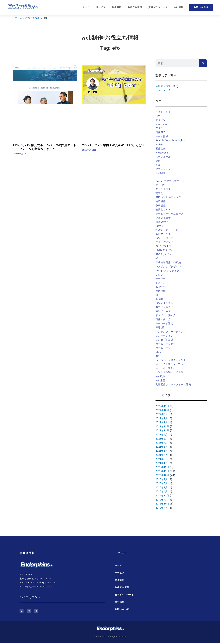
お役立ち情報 (135, 7)
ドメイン (161, 283)
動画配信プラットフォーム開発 (174, 384)
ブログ (160, 275)
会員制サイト (164, 210)
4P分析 (160, 145)
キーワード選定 (165, 323)
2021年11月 (163, 430)
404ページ (162, 287)
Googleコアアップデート (171, 181)
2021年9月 (162, 434)
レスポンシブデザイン (169, 267)
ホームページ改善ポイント (172, 360)
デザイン (161, 120)
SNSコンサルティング (169, 197)
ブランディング (165, 242)
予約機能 (161, 206)
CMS (158, 352)
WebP (159, 128)
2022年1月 (162, 422)
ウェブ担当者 (164, 218)
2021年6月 (162, 447)
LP (157, 177)
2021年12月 (163, 426)
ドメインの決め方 (166, 315)
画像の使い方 (164, 319)
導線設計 (161, 327)
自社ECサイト (164, 222)
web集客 (161, 380)
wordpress (162, 153)
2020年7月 (162, 487)
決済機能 (161, 201)
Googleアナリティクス (169, 271)
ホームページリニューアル (172, 214)
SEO (158, 295)
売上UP (160, 185)
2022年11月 (163, 406)
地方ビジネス (164, 307)
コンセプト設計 (165, 340)
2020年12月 (163, 467)
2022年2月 (162, 418)
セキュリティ (164, 169)
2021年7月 (162, 443)
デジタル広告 (164, 189)
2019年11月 (163, 496)
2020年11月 (163, 471)
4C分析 (160, 299)
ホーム (86, 7)
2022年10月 (163, 410)
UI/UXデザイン (165, 250)
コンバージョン (165, 336)
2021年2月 (162, 459)
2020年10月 (163, 475)
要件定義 (161, 148)
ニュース (161, 90)
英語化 (160, 193)
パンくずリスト (165, 303)
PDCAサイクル (164, 254)
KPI (158, 356)
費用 (158, 161)
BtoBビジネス (164, 246)
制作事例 (117, 7)
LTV (158, 116)
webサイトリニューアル (170, 364)
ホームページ (164, 348)
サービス (101, 7)
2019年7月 (162, 500)
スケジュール (164, 157)
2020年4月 (162, 491)
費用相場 (161, 291)
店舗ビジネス (164, 311)
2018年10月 (163, 504)
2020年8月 (162, 483)
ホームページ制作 (166, 344)
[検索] (203, 63)
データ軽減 (162, 136)
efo (158, 258)
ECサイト (161, 226)
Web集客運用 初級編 (169, 262)
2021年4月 (162, 455)
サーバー (161, 279)
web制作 (161, 173)
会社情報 (179, 7)
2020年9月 (162, 479)
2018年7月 (162, 508)
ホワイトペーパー (166, 238)
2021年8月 (162, 439)
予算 (158, 165)
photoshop (162, 124)
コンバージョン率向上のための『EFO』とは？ (113, 145)
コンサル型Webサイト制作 (172, 372)
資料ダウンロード (158, 7)
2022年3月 (162, 414)
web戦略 (161, 376)
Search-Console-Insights (171, 140)
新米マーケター (165, 234)
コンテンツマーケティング (172, 332)
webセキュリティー (168, 368)
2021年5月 (162, 451)
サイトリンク (164, 112)
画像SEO (161, 132)
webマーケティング (168, 230)
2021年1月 (162, 463)
